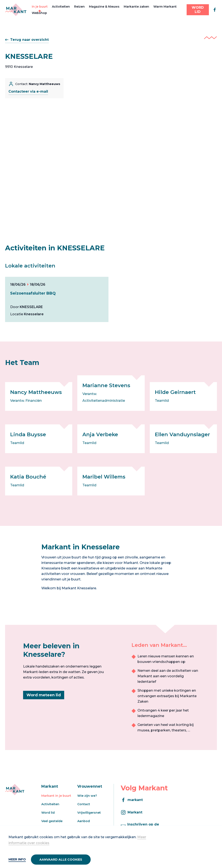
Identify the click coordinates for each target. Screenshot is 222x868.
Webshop (39, 13)
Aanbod (84, 821)
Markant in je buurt (56, 796)
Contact (84, 804)
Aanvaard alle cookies (61, 860)
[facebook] (215, 10)
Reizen (79, 7)
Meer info (17, 859)
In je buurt (40, 7)
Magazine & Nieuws (104, 7)
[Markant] (16, 10)
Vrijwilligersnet (89, 813)
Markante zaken (136, 7)
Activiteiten (61, 7)
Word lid (48, 813)
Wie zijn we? (87, 796)
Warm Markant (165, 7)
